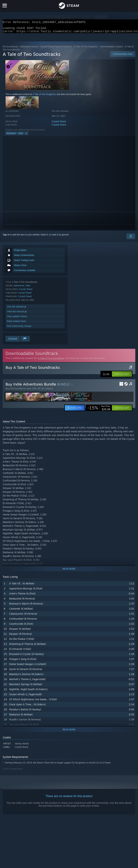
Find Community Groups (19, 328)
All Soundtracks (10, 49)
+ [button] (26, 135)
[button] (122, 376)
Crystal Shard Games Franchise (56, 49)
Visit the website (17, 309)
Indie (21, 135)
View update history (17, 318)
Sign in (6, 237)
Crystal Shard (59, 124)
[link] (99, 410)
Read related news (16, 323)
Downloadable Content (111, 49)
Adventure (11, 135)
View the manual (17, 314)
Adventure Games (29, 49)
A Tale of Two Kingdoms (86, 49)
